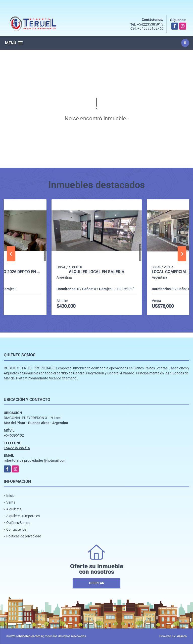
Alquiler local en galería (97, 272)
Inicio (10, 496)
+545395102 (148, 28)
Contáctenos (16, 529)
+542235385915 (150, 24)
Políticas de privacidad (24, 536)
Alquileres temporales (23, 516)
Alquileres (14, 509)
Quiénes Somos (18, 523)
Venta (11, 502)
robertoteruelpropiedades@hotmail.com (35, 460)
